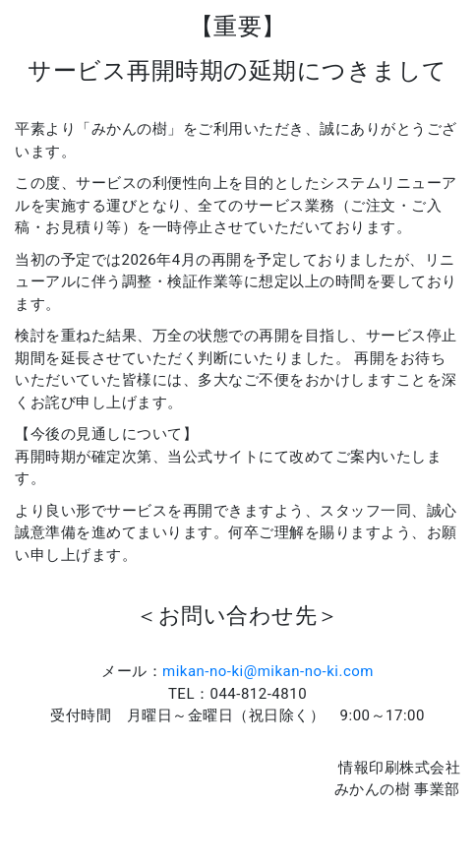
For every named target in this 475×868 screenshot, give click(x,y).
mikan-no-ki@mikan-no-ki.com (268, 671)
